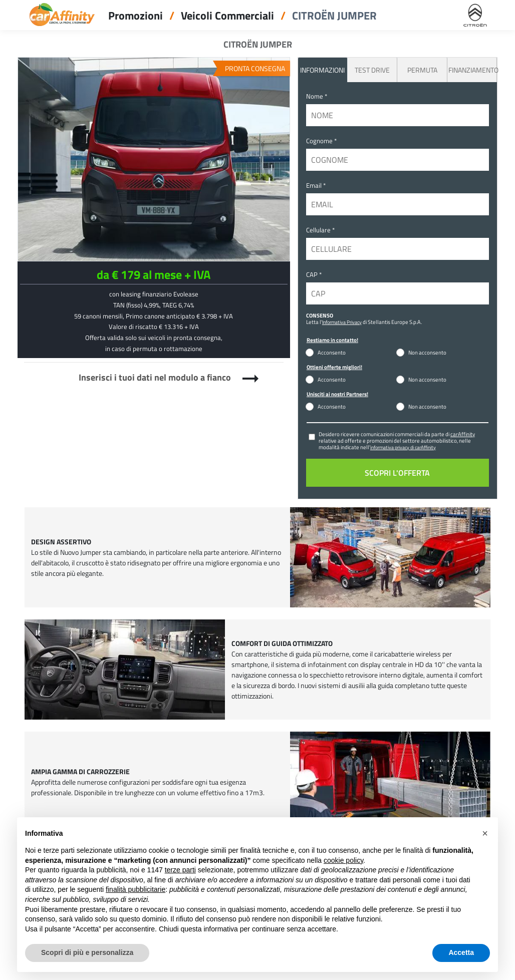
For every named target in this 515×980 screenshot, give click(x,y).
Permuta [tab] (422, 70)
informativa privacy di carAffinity (403, 447)
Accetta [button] (461, 952)
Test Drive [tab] (372, 70)
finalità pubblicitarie (136, 889)
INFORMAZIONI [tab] (322, 70)
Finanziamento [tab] (472, 70)
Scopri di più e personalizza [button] (87, 952)
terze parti (180, 870)
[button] (485, 833)
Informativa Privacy (342, 322)
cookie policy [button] (343, 860)
